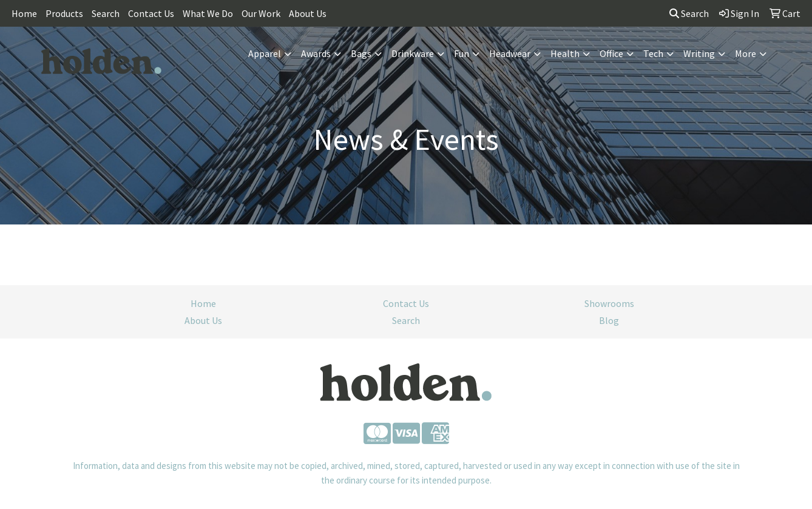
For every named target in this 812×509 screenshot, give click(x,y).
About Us (308, 13)
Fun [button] (462, 53)
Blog (609, 320)
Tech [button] (653, 53)
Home (24, 13)
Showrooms (609, 303)
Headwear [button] (510, 53)
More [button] (746, 53)
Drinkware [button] (413, 53)
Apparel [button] (265, 53)
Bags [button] (361, 53)
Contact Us (151, 13)
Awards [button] (316, 53)
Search (106, 13)
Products (64, 13)
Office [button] (611, 53)
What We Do (208, 13)
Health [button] (565, 53)
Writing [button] (699, 53)
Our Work (261, 13)
